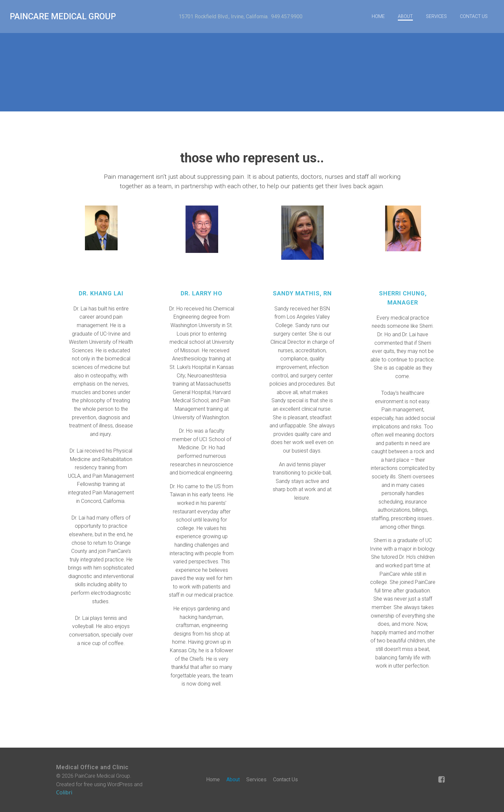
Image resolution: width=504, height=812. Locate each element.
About (405, 16)
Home (378, 16)
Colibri (64, 792)
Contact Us (474, 16)
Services (436, 16)
